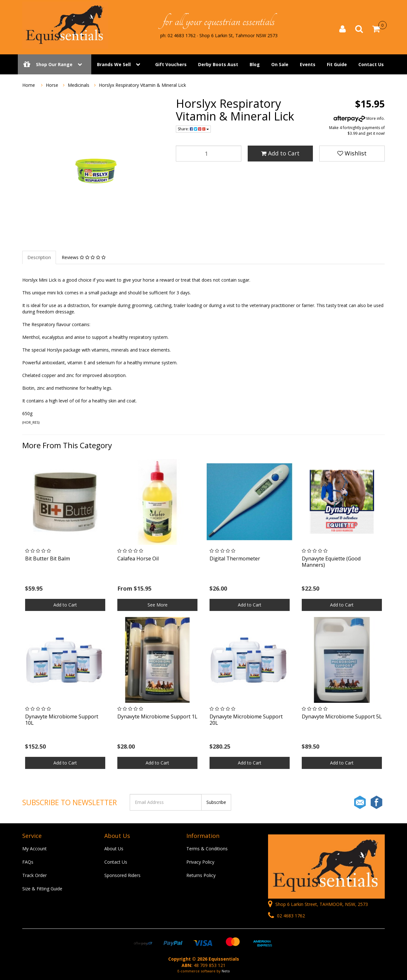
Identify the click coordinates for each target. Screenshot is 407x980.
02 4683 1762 (286, 916)
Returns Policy (201, 875)
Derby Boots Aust (218, 64)
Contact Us (371, 64)
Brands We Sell (114, 64)
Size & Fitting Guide (42, 889)
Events (308, 64)
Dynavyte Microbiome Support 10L (62, 720)
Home (29, 85)
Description (39, 257)
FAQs (28, 862)
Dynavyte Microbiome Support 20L (246, 720)
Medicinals (79, 85)
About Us (114, 849)
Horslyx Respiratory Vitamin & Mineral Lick (142, 85)
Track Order (34, 875)
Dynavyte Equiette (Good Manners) (331, 562)
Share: (193, 129)
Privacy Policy (200, 862)
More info (359, 118)
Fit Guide (337, 64)
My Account (34, 849)
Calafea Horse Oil (138, 559)
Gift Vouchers (171, 64)
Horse (52, 85)
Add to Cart (280, 153)
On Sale (280, 64)
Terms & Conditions (207, 849)
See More (158, 605)
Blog (255, 64)
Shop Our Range (55, 64)
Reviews (84, 257)
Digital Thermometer (235, 559)
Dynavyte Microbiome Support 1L (157, 716)
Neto (226, 971)
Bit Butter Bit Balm (48, 559)
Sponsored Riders (122, 875)
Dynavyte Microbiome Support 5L (342, 716)
